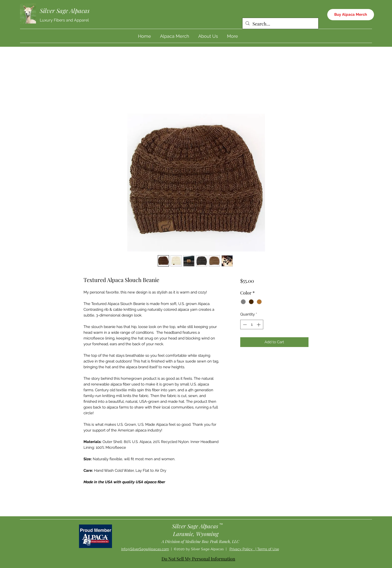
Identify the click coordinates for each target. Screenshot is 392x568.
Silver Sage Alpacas (65, 10)
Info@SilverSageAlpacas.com (145, 549)
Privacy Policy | (243, 549)
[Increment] (259, 325)
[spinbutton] (252, 325)
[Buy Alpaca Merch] (351, 15)
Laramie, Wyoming (196, 534)
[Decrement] (244, 325)
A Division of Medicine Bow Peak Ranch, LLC (200, 541)
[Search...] (280, 24)
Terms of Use (268, 549)
